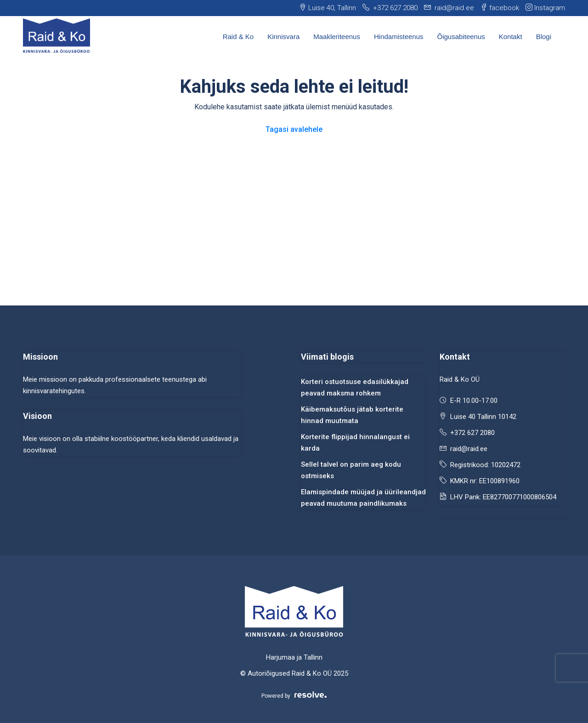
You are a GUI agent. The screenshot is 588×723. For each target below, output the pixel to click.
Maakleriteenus (337, 37)
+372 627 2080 (472, 433)
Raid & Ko (238, 37)
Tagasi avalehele (294, 129)
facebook (500, 8)
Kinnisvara (283, 37)
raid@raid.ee (469, 449)
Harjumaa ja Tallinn (294, 657)
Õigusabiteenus (461, 37)
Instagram (545, 8)
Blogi (544, 37)
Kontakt (511, 37)
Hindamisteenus (399, 37)
